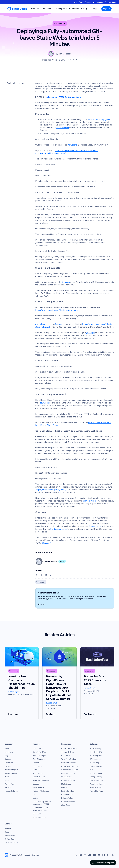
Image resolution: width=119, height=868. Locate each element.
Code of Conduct (68, 802)
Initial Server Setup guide (99, 120)
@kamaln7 (46, 543)
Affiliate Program (11, 773)
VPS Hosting (94, 763)
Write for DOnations (69, 759)
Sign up (106, 9)
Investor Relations (11, 791)
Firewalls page (45, 403)
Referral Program (11, 770)
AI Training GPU (96, 756)
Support (8, 828)
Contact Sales (111, 2)
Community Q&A (67, 752)
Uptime (36, 798)
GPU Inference (95, 759)
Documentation (67, 794)
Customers (9, 763)
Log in (96, 9)
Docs (81, 2)
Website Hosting (96, 766)
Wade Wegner (14, 692)
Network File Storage (41, 791)
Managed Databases (41, 780)
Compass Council (68, 773)
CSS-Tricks (66, 756)
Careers (88, 2)
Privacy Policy (10, 784)
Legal (7, 780)
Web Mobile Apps (97, 780)
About (7, 748)
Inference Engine (40, 756)
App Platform (38, 773)
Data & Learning (39, 759)
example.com (41, 324)
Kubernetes (37, 766)
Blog (75, 2)
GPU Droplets (38, 748)
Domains (66, 282)
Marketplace (66, 784)
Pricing (64, 787)
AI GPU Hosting (95, 748)
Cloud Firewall (62, 127)
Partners (8, 766)
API (34, 794)
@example (59, 324)
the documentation (59, 529)
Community (60, 24)
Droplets (36, 763)
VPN (91, 770)
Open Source (67, 777)
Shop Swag (66, 805)
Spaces (36, 784)
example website (90, 501)
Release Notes (67, 798)
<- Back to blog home (14, 83)
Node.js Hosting (96, 777)
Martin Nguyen (52, 703)
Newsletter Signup (68, 780)
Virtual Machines (96, 787)
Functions (37, 770)
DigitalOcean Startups (70, 766)
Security (8, 787)
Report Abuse (10, 835)
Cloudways (37, 814)
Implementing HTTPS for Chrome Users (63, 97)
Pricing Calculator (68, 791)
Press (7, 777)
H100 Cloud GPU (96, 752)
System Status (10, 839)
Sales (7, 832)
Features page (95, 526)
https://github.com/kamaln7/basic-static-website (56, 310)
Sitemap (35, 855)
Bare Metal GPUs (39, 752)
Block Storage (38, 787)
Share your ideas (11, 843)
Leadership (9, 752)
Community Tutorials (69, 748)
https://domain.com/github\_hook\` (51, 490)
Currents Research (69, 763)
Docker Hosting (96, 773)
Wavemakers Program (70, 770)
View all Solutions (96, 791)
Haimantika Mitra (90, 688)
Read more (15, 714)
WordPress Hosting (97, 784)
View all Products (40, 817)
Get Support (98, 2)
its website (73, 145)
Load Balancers (39, 777)
